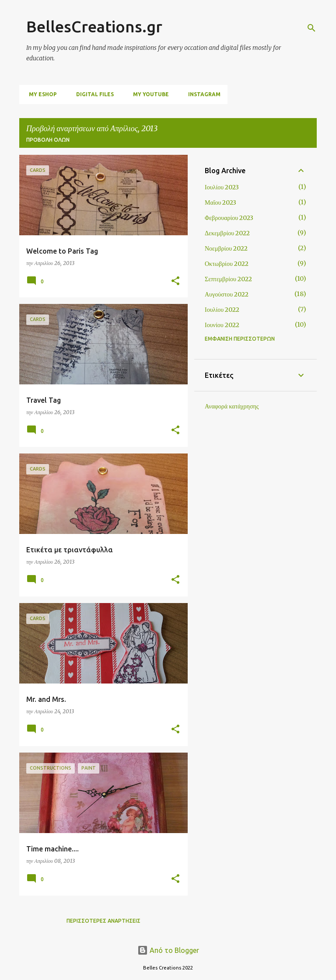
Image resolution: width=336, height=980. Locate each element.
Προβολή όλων (48, 140)
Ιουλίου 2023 (222, 187)
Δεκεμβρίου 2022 (227, 233)
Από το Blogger (168, 950)
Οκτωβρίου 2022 (227, 264)
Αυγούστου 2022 (227, 294)
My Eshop (40, 94)
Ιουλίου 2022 (222, 310)
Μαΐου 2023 (220, 202)
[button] (175, 281)
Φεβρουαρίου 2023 (229, 218)
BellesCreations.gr (94, 26)
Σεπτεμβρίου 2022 (228, 279)
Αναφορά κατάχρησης (232, 406)
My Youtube (148, 94)
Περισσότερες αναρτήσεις (103, 921)
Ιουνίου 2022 (222, 325)
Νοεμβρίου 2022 (226, 248)
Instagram (202, 94)
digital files (92, 94)
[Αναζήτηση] (311, 28)
